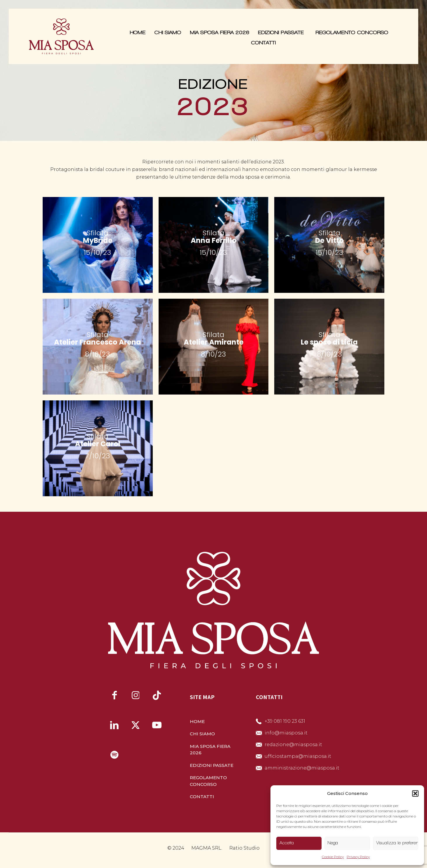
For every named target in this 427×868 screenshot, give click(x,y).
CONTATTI (202, 797)
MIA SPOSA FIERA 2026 (210, 750)
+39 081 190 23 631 (285, 721)
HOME (197, 721)
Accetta (287, 843)
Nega (333, 843)
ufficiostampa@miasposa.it (298, 756)
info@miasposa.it (286, 733)
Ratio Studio (244, 848)
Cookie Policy (333, 857)
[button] (415, 793)
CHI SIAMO (202, 734)
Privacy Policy (358, 857)
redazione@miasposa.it (293, 745)
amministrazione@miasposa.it (302, 768)
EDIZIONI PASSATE (212, 765)
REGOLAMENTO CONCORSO (208, 781)
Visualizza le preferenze (397, 843)
